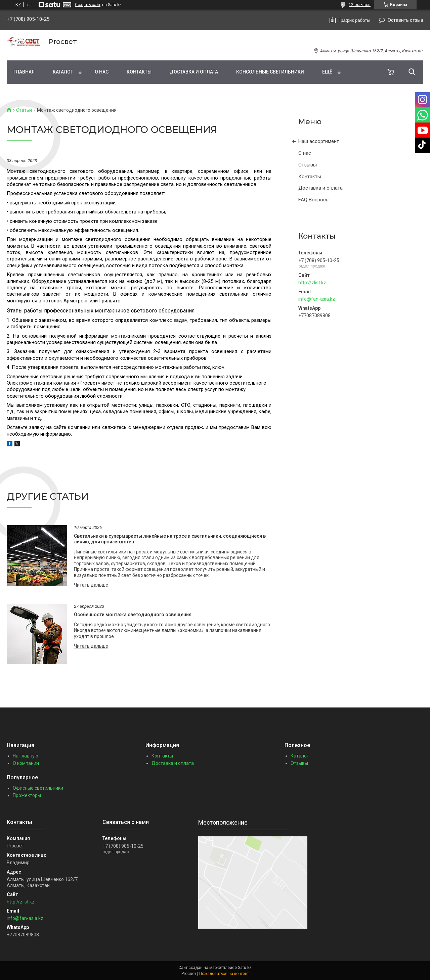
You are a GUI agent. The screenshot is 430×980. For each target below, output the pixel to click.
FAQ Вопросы (314, 200)
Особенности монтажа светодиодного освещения (133, 615)
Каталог (63, 72)
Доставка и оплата (194, 72)
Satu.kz (245, 968)
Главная (24, 72)
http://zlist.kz (312, 283)
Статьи (24, 110)
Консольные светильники (270, 72)
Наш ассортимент (319, 141)
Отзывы (308, 165)
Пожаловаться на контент (224, 974)
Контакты (139, 72)
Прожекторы (27, 795)
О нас (102, 72)
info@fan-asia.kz (317, 299)
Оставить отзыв (405, 20)
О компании (26, 763)
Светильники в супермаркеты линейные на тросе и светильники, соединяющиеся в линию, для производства (170, 539)
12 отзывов (360, 5)
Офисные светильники (38, 788)
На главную (26, 756)
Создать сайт (88, 5)
